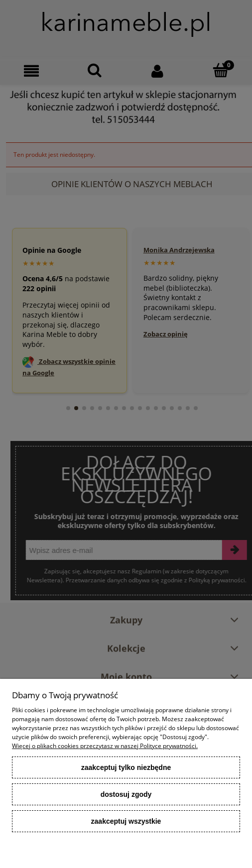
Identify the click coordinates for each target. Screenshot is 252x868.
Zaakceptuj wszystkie (126, 821)
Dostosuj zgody (126, 794)
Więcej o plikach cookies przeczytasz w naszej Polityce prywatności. (105, 746)
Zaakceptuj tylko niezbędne (126, 767)
